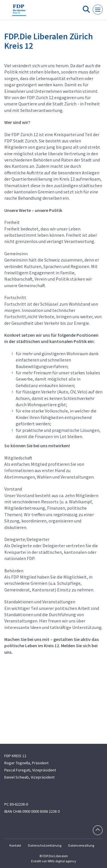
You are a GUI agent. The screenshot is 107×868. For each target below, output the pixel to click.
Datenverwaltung (81, 845)
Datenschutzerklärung (45, 845)
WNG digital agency (62, 861)
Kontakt (15, 845)
